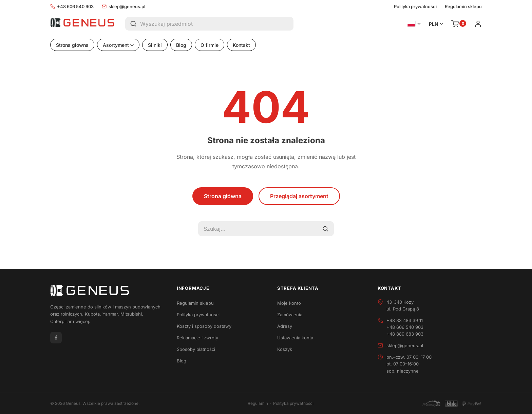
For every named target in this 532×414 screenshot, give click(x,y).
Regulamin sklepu (463, 7)
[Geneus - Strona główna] (82, 24)
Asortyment (118, 45)
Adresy (285, 326)
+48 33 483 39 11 (405, 320)
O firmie (210, 45)
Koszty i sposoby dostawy (204, 326)
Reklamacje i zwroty (197, 338)
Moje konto (289, 303)
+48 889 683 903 (405, 334)
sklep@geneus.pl (123, 6)
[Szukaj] (133, 24)
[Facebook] (56, 338)
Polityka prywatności (415, 7)
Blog (181, 45)
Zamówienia (290, 315)
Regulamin (258, 403)
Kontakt (241, 45)
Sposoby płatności (196, 349)
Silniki (155, 45)
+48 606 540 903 (72, 6)
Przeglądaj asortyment (299, 196)
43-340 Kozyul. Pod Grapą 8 (403, 305)
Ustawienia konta (295, 338)
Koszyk (285, 349)
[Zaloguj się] (478, 24)
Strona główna (72, 45)
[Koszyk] (459, 24)
